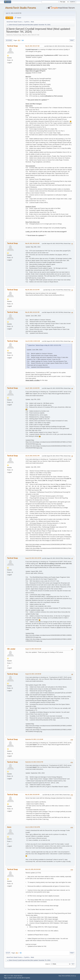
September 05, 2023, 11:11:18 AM (34, 739)
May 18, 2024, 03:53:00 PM (32, 795)
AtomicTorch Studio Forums (21, 8)
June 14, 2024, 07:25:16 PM (32, 827)
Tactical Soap (12, 46)
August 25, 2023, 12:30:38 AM (33, 674)
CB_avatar (11, 649)
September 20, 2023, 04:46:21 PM (34, 762)
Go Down (9, 40)
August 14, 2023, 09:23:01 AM (33, 649)
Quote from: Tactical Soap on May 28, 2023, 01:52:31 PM (45, 345)
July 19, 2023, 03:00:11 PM (32, 456)
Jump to (48, 964)
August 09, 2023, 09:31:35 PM (33, 558)
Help (60, 976)
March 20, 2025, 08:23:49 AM (33, 869)
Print (72, 40)
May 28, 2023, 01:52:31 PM (32, 312)
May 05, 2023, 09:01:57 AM (32, 46)
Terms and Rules (66, 976)
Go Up (8, 953)
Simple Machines (18, 976)
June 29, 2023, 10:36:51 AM (33, 341)
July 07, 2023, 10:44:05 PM (32, 388)
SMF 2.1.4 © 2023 (9, 976)
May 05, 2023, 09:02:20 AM (32, 243)
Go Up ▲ (74, 976)
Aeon (9, 827)
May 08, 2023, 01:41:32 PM (32, 290)
